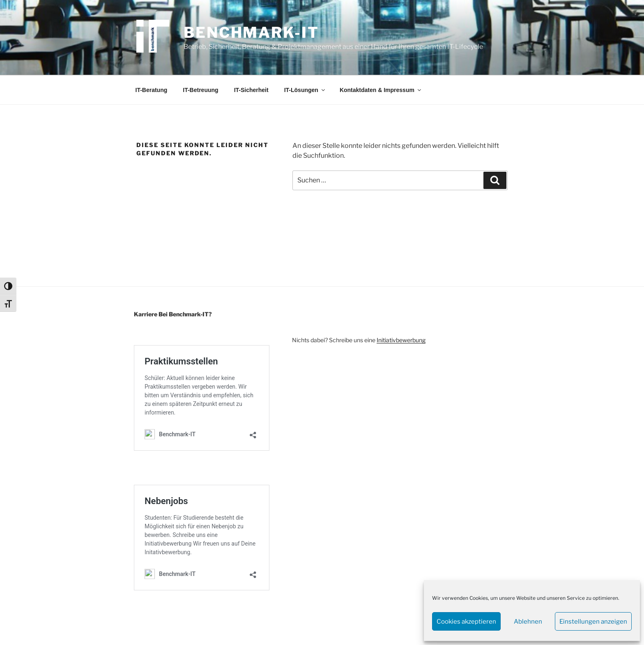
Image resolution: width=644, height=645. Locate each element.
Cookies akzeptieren (466, 622)
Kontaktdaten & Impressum (381, 90)
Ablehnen (528, 622)
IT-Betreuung (200, 90)
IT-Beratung (152, 90)
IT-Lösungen (305, 90)
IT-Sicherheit (251, 90)
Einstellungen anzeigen (593, 622)
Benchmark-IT (251, 32)
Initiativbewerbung (401, 340)
